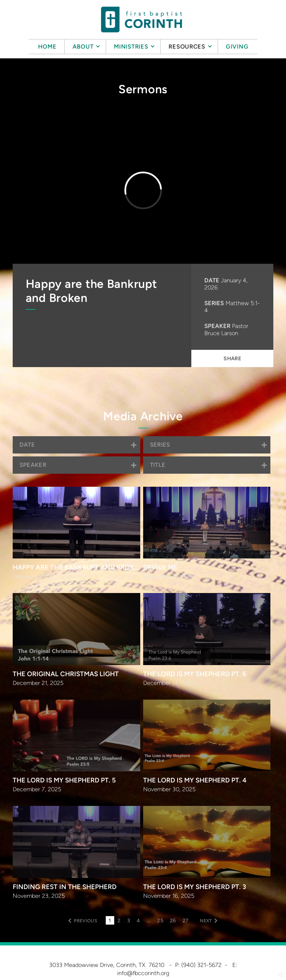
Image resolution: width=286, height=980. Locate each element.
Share (232, 358)
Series (214, 303)
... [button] (149, 921)
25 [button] (160, 921)
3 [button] (129, 921)
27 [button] (186, 921)
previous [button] (86, 921)
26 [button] (173, 921)
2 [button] (119, 921)
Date (212, 280)
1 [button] (110, 921)
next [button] (206, 921)
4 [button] (138, 921)
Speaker (217, 326)
